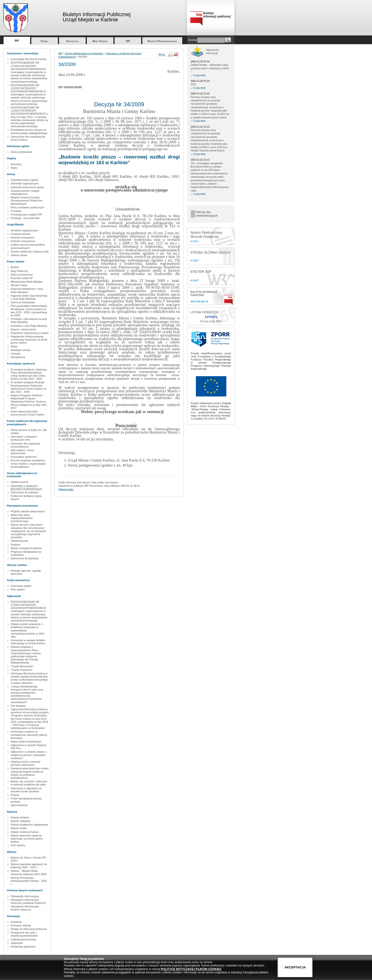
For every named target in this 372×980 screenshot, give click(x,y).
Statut (14, 346)
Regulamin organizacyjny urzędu (30, 333)
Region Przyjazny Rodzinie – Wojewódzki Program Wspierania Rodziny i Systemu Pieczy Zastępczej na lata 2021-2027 (29, 402)
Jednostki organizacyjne (25, 183)
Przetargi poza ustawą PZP (26, 215)
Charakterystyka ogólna (24, 180)
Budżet (15, 267)
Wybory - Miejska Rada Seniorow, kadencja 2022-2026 (29, 872)
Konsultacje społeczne (24, 457)
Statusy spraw (19, 255)
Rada (14, 168)
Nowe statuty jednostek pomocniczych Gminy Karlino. (28, 413)
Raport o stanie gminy (23, 329)
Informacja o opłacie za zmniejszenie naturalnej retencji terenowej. (29, 735)
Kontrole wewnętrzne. (23, 241)
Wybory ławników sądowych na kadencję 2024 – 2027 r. (29, 866)
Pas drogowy (18, 706)
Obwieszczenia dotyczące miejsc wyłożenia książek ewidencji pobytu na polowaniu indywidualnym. (30, 773)
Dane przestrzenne (22, 275)
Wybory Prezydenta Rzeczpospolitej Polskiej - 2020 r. (29, 881)
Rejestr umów (19, 828)
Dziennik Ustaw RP (22, 278)
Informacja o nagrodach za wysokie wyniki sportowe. (26, 790)
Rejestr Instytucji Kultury (25, 832)
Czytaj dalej (199, 75)
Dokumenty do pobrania (25, 492)
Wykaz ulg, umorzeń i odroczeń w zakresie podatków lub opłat (29, 783)
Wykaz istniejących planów (26, 548)
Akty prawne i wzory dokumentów (22, 452)
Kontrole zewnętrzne (23, 238)
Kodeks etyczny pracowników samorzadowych (28, 246)
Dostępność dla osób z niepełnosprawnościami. (25, 934)
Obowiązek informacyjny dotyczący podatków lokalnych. (29, 901)
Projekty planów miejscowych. (28, 511)
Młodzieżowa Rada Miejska (26, 282)
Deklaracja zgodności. (23, 947)
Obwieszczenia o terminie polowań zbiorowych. (26, 763)
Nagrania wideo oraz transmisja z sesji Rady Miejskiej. (29, 297)
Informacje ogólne (21, 586)
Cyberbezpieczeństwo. (24, 939)
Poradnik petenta (21, 234)
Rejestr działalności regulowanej (29, 825)
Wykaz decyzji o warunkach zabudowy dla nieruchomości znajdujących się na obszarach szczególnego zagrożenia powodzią (28, 531)
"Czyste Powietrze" (22, 670)
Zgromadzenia (19, 805)
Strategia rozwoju (21, 350)
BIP (17, 41)
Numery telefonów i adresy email (30, 252)
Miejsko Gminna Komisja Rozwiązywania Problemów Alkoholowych (27, 201)
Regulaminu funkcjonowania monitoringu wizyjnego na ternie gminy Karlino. (29, 340)
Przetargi (16, 211)
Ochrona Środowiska (23, 302)
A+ (161, 54)
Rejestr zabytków (21, 821)
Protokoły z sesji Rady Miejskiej (29, 326)
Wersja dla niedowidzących (207, 214)
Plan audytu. (18, 589)
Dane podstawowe (21, 152)
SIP (128, 41)
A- (164, 55)
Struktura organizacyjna (24, 230)
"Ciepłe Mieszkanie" (22, 666)
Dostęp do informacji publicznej (29, 929)
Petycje (15, 795)
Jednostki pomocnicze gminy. (28, 187)
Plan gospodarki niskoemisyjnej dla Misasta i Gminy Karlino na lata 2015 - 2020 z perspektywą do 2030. (29, 311)
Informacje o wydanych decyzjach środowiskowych (26, 487)
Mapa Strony (100, 41)
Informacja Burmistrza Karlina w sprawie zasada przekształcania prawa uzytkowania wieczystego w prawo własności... (29, 678)
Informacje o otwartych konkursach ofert (24, 438)
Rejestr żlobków (20, 817)
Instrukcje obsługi (21, 925)
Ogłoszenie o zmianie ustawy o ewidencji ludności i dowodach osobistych (29, 755)
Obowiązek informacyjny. (25, 896)
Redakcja (16, 922)
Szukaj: (193, 40)
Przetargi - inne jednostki (25, 218)
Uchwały (16, 354)
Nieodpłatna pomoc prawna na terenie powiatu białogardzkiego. (29, 131)
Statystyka (17, 943)
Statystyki (72, 41)
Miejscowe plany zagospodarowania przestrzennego (22, 518)
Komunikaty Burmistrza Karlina (28, 59)
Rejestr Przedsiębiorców (162, 41)
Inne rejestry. (18, 845)
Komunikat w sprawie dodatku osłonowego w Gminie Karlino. (28, 642)
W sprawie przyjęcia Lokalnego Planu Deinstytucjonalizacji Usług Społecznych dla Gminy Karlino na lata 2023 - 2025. (29, 374)
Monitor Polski (19, 285)
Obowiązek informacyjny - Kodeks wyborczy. (26, 908)
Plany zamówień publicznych (27, 207)
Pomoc (45, 41)
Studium (15, 545)
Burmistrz (16, 164)
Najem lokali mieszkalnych (26, 742)
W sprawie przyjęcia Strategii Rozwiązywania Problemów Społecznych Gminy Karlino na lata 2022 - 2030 (28, 387)
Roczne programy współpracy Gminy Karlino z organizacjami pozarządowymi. (28, 463)
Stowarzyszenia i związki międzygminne (25, 192)
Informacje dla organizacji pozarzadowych (26, 445)
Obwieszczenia (19, 482)
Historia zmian (66, 489)
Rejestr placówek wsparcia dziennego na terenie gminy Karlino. (27, 839)
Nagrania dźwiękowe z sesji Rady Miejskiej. (27, 290)
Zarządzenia (18, 357)
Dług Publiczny (19, 271)
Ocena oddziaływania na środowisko (84, 54)
